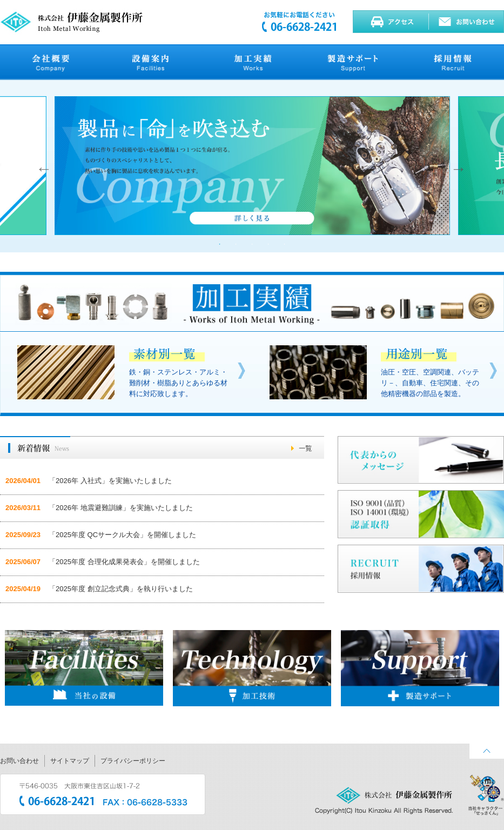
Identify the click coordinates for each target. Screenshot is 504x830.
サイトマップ (70, 761)
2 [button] (236, 244)
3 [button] (252, 244)
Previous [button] (41, 166)
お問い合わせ (19, 761)
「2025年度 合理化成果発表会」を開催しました (124, 562)
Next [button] (456, 166)
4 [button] (268, 244)
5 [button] (285, 244)
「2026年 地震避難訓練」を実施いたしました (121, 508)
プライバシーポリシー (133, 761)
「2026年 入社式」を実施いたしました (110, 481)
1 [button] (220, 244)
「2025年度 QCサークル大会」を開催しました (122, 535)
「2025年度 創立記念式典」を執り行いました (121, 589)
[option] (252, 166)
